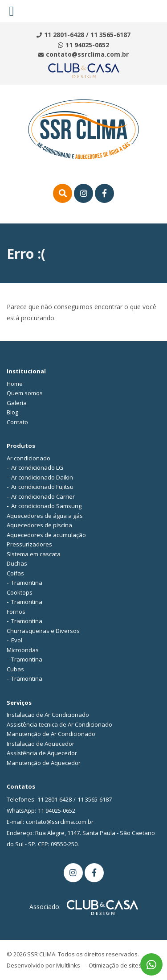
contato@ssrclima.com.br (87, 54)
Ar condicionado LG (37, 467)
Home (15, 384)
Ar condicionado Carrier (43, 496)
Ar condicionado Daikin (42, 477)
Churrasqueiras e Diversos (43, 631)
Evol (17, 640)
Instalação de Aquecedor (41, 744)
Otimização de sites (115, 965)
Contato (17, 422)
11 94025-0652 (87, 45)
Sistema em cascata (34, 554)
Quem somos (25, 393)
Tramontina (27, 583)
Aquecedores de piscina (39, 525)
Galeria (17, 403)
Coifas (15, 573)
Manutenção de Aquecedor (44, 763)
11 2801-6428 (64, 35)
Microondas (23, 650)
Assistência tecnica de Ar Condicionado (59, 724)
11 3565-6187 (110, 35)
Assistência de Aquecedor (42, 753)
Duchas (17, 563)
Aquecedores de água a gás (45, 516)
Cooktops (20, 592)
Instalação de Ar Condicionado (48, 715)
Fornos (16, 612)
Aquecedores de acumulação (46, 535)
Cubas (15, 669)
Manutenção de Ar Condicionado (51, 734)
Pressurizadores (29, 544)
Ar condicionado (29, 458)
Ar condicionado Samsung (46, 506)
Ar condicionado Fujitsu (42, 487)
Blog (12, 412)
